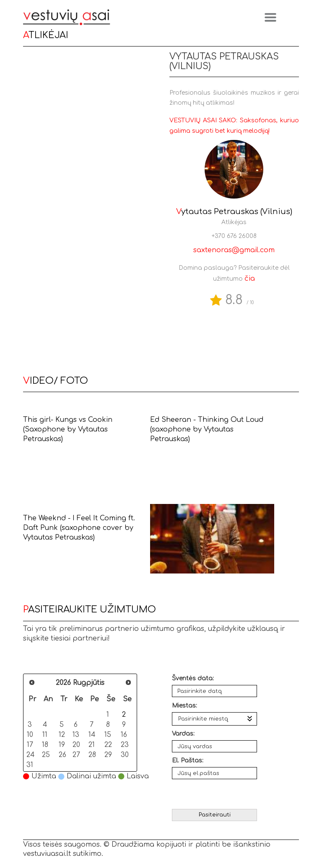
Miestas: (184, 706)
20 (76, 745)
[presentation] (215, 794)
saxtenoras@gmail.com (234, 250)
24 (30, 755)
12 (62, 735)
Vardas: (183, 734)
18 (45, 745)
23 (125, 745)
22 (108, 745)
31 (30, 765)
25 (46, 755)
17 (30, 745)
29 (108, 755)
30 (125, 755)
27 (76, 755)
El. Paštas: (188, 761)
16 (124, 735)
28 (92, 755)
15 (108, 735)
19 (62, 745)
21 (92, 745)
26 (62, 755)
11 (45, 735)
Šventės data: (193, 678)
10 (30, 735)
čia (250, 279)
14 (92, 735)
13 (76, 735)
